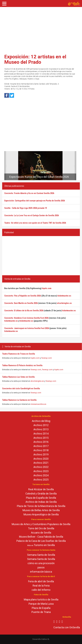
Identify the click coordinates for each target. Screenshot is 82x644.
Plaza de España (41, 608)
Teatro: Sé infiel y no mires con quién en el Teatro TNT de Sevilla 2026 (35, 223)
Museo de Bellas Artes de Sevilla (41, 510)
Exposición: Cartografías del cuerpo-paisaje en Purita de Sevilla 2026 (35, 201)
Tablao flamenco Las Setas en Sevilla (18, 377)
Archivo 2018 (41, 450)
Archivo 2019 (41, 454)
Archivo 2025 (41, 480)
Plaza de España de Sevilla (41, 498)
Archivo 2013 (41, 429)
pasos (41, 567)
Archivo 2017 (41, 446)
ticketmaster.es (64, 296)
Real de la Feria (41, 586)
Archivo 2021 (41, 463)
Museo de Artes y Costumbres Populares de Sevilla (41, 524)
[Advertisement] (41, 29)
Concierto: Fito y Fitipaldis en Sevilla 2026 (23, 296)
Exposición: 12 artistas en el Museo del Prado (35, 59)
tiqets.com (35, 358)
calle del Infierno (41, 590)
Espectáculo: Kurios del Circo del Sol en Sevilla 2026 (39, 177)
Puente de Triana (41, 612)
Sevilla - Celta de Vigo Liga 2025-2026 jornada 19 (26, 208)
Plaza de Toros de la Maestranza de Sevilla (41, 506)
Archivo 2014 (41, 434)
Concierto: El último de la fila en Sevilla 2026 (24, 311)
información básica (41, 572)
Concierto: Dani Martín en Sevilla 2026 (21, 303)
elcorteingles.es (37, 381)
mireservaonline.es (38, 404)
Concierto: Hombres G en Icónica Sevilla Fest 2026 (26, 318)
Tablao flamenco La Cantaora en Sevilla (19, 400)
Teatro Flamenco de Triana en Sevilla (19, 354)
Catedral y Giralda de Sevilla (41, 494)
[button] (5, 166)
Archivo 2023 (41, 471)
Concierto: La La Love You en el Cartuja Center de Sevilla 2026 (32, 215)
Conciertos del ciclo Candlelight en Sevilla (21, 388)
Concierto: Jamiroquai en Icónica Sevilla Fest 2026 (27, 328)
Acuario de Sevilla (41, 533)
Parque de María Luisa (41, 604)
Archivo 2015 (41, 438)
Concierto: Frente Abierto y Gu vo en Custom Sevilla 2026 (29, 193)
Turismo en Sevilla (44, 545)
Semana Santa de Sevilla (41, 555)
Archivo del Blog (41, 421)
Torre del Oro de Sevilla (41, 528)
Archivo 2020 (41, 459)
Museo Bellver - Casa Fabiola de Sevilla (41, 537)
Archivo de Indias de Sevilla (41, 502)
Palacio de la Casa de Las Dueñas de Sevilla (41, 541)
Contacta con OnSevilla (67, 627)
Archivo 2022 (41, 467)
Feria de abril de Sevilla (41, 581)
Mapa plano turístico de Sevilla (41, 600)
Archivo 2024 (41, 475)
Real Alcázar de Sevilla (41, 489)
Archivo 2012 (41, 425)
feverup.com (47, 358)
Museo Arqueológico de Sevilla (41, 514)
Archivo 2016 (41, 442)
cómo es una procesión (41, 563)
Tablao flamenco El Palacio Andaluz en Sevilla (22, 365)
